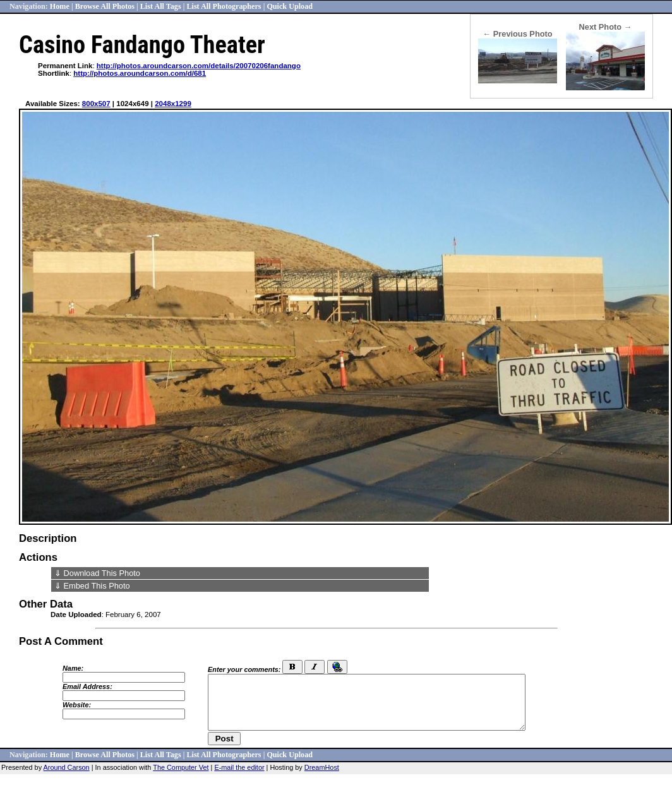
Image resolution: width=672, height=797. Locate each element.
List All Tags (161, 6)
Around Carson (67, 767)
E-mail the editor (239, 767)
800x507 (96, 104)
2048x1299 (173, 104)
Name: (73, 668)
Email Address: (87, 686)
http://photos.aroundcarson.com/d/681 (140, 73)
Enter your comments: (244, 669)
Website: (77, 705)
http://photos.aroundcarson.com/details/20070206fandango (199, 66)
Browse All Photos (105, 6)
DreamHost (322, 767)
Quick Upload (290, 6)
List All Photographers (224, 6)
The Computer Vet (181, 767)
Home (60, 6)
